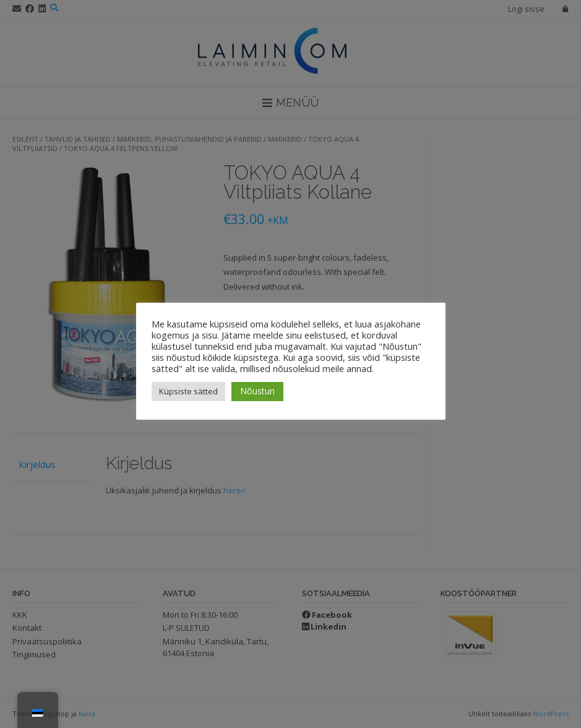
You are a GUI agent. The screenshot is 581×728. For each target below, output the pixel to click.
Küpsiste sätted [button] (188, 391)
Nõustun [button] (257, 391)
